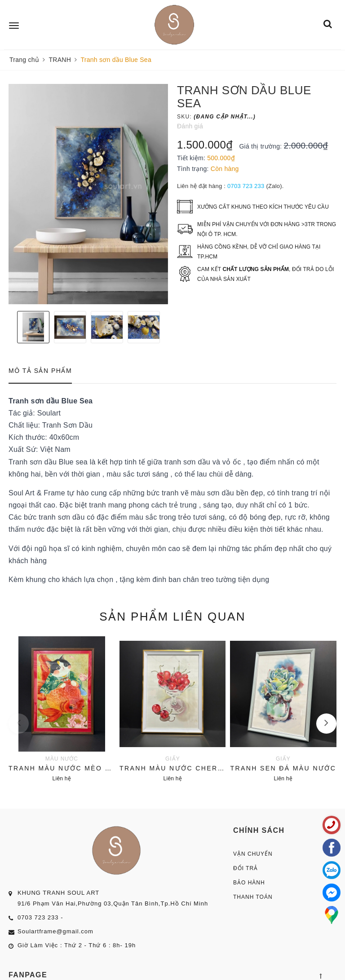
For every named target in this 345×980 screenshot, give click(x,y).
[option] (88, 194)
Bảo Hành (249, 883)
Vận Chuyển (253, 854)
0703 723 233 (246, 186)
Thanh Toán (253, 897)
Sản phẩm (172, 617)
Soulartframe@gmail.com (55, 931)
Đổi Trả (245, 868)
